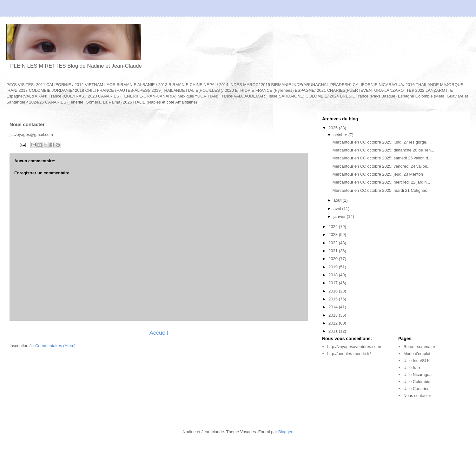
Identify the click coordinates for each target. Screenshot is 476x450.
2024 (334, 227)
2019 (334, 267)
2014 (334, 307)
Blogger (285, 432)
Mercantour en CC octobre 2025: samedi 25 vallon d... (382, 158)
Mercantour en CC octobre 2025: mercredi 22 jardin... (381, 182)
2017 (334, 283)
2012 (334, 323)
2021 (334, 251)
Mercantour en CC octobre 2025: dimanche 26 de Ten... (383, 150)
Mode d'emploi (417, 354)
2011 (334, 331)
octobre (341, 135)
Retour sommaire (419, 347)
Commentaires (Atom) (55, 346)
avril (338, 208)
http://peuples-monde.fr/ (349, 354)
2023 (334, 235)
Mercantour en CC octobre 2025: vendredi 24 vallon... (381, 166)
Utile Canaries (416, 389)
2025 (334, 128)
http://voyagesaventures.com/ (354, 347)
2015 (334, 299)
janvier (340, 216)
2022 (334, 243)
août (338, 200)
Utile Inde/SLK (417, 361)
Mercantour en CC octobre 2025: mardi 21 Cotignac (380, 190)
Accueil (159, 333)
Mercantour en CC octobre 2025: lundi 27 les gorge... (381, 142)
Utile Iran (412, 368)
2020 (334, 259)
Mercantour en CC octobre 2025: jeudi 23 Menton (377, 174)
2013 (334, 315)
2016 (334, 291)
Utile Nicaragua (417, 375)
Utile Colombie (417, 382)
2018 (334, 275)
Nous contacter (417, 396)
